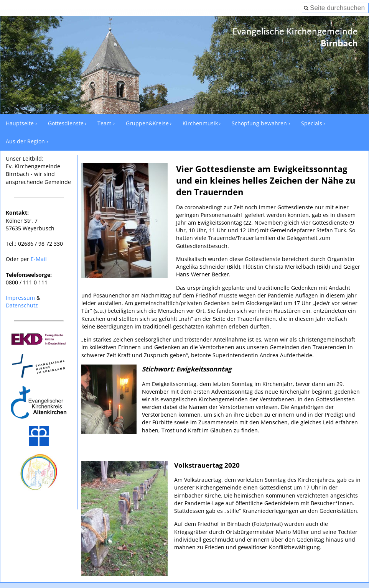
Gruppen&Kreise (147, 123)
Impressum (20, 298)
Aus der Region (25, 141)
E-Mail (39, 259)
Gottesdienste (66, 123)
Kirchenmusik (200, 123)
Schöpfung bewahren (259, 123)
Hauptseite (20, 123)
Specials (312, 123)
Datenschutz (22, 305)
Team (105, 123)
